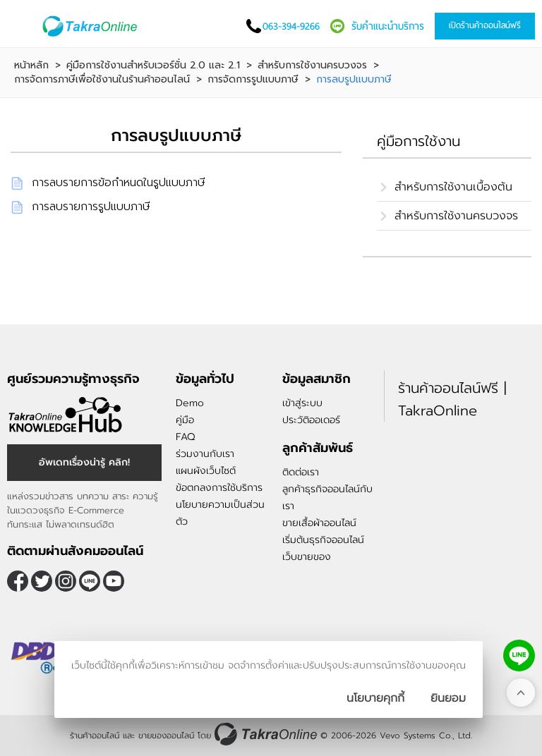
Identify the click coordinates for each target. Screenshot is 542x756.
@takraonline (90, 581)
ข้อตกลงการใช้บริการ (219, 488)
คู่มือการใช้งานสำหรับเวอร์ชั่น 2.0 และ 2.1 (153, 66)
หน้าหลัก (31, 66)
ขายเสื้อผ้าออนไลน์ (319, 523)
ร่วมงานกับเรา (205, 454)
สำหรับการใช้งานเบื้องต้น (453, 187)
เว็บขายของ (307, 557)
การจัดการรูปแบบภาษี (253, 80)
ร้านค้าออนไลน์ (95, 736)
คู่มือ (185, 420)
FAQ (185, 437)
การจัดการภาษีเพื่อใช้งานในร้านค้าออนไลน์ (102, 80)
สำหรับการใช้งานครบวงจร (312, 66)
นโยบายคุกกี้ (375, 698)
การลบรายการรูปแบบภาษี (91, 207)
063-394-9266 (291, 26)
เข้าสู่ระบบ (302, 403)
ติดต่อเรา (301, 472)
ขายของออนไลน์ (166, 736)
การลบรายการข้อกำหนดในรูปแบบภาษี (119, 183)
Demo (190, 403)
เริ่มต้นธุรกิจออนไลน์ (323, 540)
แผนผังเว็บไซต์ (206, 471)
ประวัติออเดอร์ (311, 420)
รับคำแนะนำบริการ (388, 26)
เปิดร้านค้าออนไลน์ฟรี (485, 25)
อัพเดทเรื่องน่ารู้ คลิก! (84, 462)
